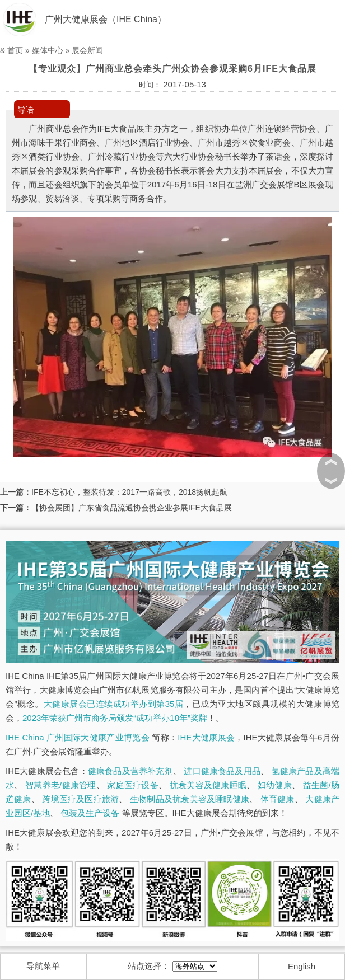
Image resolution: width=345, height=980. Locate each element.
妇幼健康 (275, 785)
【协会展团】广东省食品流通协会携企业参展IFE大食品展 (132, 508)
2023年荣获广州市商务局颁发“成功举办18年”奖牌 (115, 718)
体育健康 (278, 799)
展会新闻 (87, 50)
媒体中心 (48, 50)
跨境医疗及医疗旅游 (80, 799)
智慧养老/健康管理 (61, 785)
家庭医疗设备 (133, 785)
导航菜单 (43, 966)
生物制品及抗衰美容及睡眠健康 (190, 799)
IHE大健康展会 (206, 737)
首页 (15, 50)
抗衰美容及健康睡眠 (208, 785)
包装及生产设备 (90, 813)
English (302, 966)
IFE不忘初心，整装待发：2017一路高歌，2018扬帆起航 (129, 492)
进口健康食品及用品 (222, 771)
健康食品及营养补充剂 (130, 771)
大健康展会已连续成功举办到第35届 (114, 704)
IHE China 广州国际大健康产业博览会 (78, 737)
